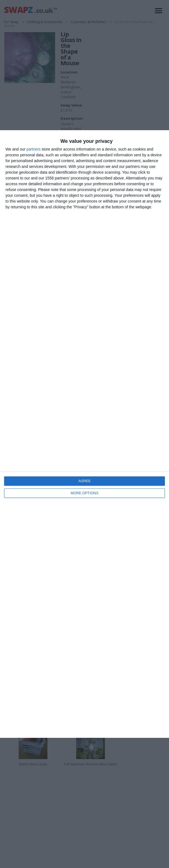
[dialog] (84, 434)
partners (33, 149)
